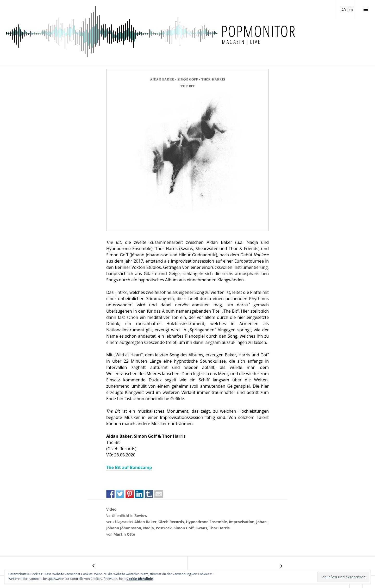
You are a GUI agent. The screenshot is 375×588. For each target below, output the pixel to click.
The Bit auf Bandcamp (129, 467)
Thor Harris (219, 528)
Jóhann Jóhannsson (124, 528)
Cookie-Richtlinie (140, 579)
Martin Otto (124, 534)
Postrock (164, 528)
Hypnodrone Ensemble (207, 522)
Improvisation (242, 522)
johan (261, 522)
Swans (201, 528)
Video (111, 509)
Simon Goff (184, 528)
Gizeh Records (171, 522)
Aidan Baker (145, 522)
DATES (348, 9)
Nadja (148, 528)
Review (141, 515)
